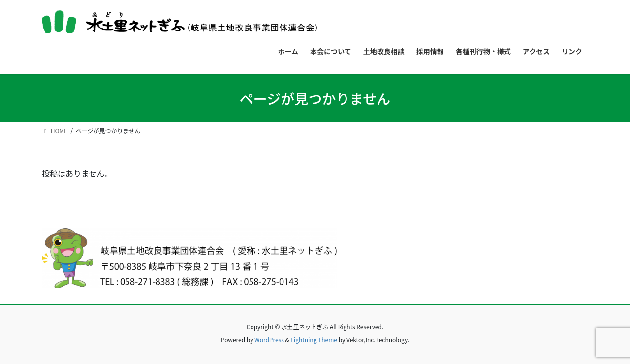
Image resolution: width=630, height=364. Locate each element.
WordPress (269, 340)
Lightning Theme (314, 340)
